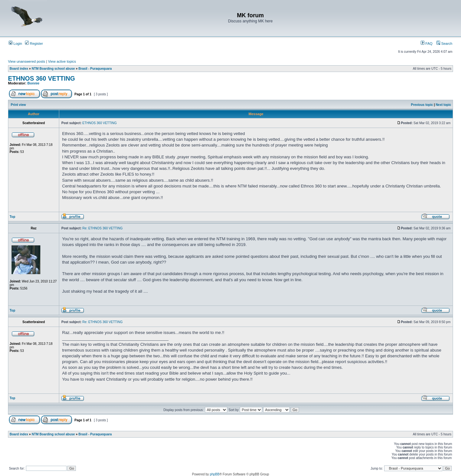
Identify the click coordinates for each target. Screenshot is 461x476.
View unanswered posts (27, 61)
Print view (18, 105)
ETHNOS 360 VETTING (41, 78)
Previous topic (422, 105)
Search (444, 44)
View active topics (62, 61)
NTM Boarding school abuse (53, 69)
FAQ (427, 44)
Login (15, 44)
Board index (19, 69)
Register (34, 44)
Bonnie (33, 83)
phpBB (214, 474)
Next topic (443, 105)
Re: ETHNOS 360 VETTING (102, 228)
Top (12, 217)
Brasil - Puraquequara (95, 69)
